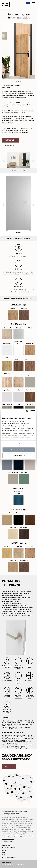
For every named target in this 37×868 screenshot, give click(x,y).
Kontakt (5, 851)
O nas (4, 854)
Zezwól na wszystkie (19, 450)
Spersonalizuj (19, 455)
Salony (4, 852)
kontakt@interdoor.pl (9, 847)
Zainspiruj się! (8, 841)
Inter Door (6, 4)
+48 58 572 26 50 (6, 846)
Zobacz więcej (9, 145)
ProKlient (18, 866)
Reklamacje (5, 856)
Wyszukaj (9, 767)
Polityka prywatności (9, 858)
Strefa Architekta (7, 866)
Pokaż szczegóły (25, 444)
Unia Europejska (28, 3)
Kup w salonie (11, 140)
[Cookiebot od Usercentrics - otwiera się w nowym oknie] (26, 411)
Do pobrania (21, 864)
